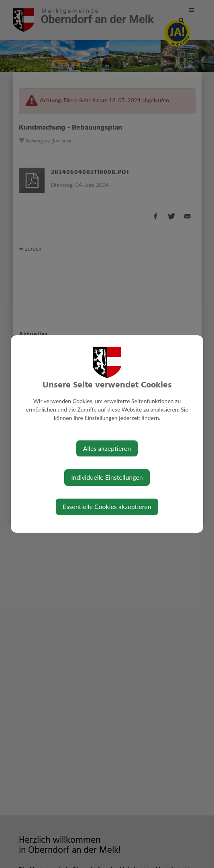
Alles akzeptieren (107, 448)
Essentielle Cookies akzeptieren (107, 506)
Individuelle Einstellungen (107, 477)
